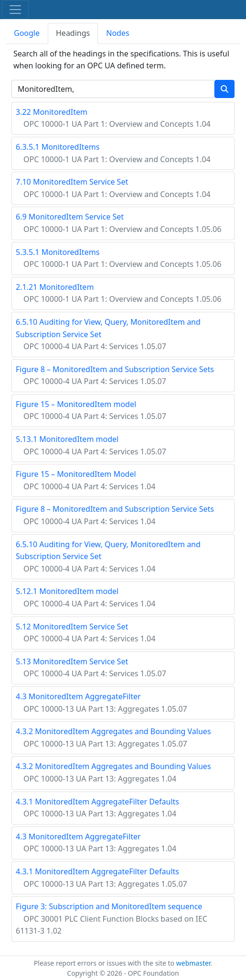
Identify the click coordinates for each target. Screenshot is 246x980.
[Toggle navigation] (15, 10)
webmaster (193, 963)
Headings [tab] (73, 33)
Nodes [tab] (118, 33)
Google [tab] (27, 33)
